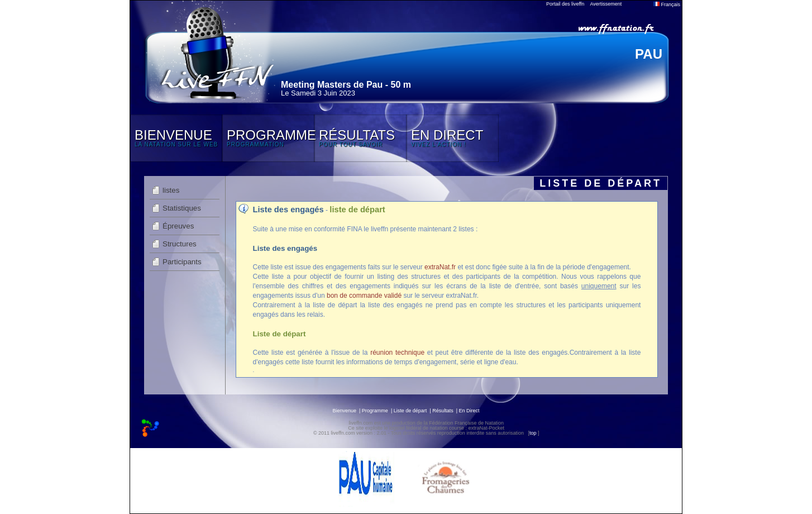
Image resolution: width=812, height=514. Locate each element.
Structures (180, 244)
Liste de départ (410, 411)
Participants (182, 262)
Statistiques (182, 208)
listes (171, 190)
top (533, 433)
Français (667, 4)
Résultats (443, 411)
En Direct (469, 411)
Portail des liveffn (565, 4)
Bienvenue (344, 411)
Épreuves (178, 226)
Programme (375, 411)
